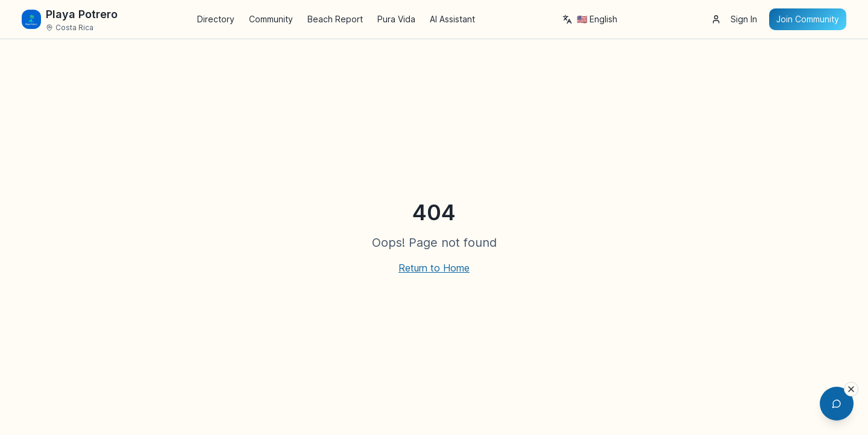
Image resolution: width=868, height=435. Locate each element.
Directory (216, 19)
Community (271, 19)
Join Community (808, 19)
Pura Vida (396, 19)
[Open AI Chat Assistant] (837, 404)
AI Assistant (452, 19)
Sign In (734, 19)
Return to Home (434, 268)
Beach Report (335, 19)
